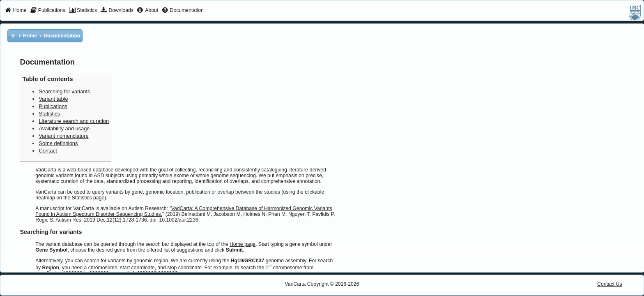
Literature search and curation (74, 121)
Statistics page (88, 198)
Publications (53, 106)
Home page (243, 244)
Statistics (49, 114)
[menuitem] (16, 11)
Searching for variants (64, 91)
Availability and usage (64, 128)
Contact (48, 151)
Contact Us (610, 284)
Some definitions (58, 143)
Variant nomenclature (63, 136)
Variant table (53, 99)
